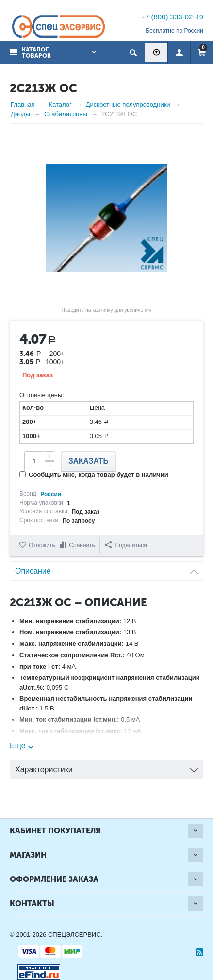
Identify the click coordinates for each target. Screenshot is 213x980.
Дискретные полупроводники (128, 105)
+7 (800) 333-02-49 (172, 17)
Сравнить (82, 545)
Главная (23, 105)
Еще (18, 746)
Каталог (60, 105)
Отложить (42, 545)
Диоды (20, 114)
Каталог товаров (36, 53)
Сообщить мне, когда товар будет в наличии (94, 475)
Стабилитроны (66, 114)
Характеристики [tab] (106, 767)
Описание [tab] (106, 568)
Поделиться (126, 545)
